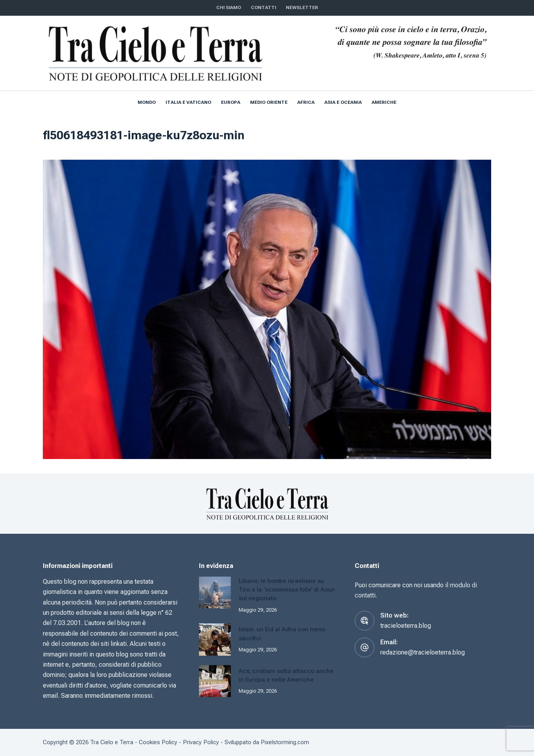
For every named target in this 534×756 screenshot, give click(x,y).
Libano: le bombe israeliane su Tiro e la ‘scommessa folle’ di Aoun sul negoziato (287, 590)
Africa (306, 102)
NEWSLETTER (302, 7)
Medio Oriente (269, 102)
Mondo (147, 102)
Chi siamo (229, 7)
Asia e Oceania (343, 102)
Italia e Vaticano (188, 102)
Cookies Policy (158, 742)
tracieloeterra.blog (406, 626)
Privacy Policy (201, 742)
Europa (231, 102)
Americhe (384, 102)
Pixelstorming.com (285, 742)
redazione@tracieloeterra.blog (423, 652)
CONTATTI (263, 7)
